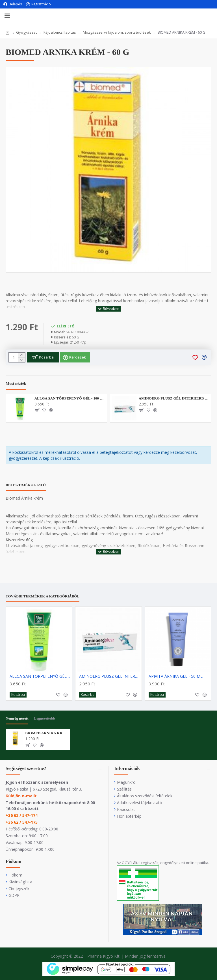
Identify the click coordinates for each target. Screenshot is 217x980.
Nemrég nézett (17, 718)
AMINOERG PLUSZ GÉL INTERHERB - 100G (174, 398)
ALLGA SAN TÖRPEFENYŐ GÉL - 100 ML (70, 398)
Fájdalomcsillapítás (60, 32)
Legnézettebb (44, 718)
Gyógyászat (26, 32)
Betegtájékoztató (26, 485)
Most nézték (16, 384)
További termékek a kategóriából (43, 596)
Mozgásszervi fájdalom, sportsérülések (117, 32)
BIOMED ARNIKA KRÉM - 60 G (47, 733)
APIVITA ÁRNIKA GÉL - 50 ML (176, 676)
